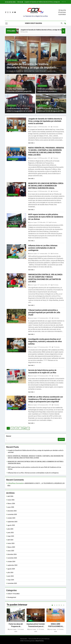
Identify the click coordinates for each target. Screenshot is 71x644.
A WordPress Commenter (15, 483)
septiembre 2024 (12, 565)
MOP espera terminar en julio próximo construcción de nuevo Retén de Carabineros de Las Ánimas (46, 217)
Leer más (31, 143)
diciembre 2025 (12, 511)
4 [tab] (59, 605)
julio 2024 (10, 573)
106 (24, 428)
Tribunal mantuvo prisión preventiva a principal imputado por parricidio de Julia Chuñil (44, 312)
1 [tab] (52, 605)
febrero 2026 (11, 504)
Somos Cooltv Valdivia (33, 23)
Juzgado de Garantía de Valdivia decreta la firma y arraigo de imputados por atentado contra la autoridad (42, 2)
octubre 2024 (11, 562)
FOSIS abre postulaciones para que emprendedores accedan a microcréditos (50, 91)
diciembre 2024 (12, 554)
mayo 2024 (11, 580)
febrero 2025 (11, 547)
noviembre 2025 (12, 514)
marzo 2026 (11, 500)
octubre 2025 (11, 518)
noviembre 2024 (12, 558)
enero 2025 (11, 551)
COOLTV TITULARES (12, 60)
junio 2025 (11, 533)
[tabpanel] (16, 621)
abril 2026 (10, 496)
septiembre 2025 (12, 522)
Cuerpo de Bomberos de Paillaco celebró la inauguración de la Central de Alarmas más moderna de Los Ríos (20, 111)
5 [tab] (61, 605)
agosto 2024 (11, 569)
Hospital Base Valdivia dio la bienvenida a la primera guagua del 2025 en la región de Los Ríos (19, 91)
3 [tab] (57, 605)
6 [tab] (64, 605)
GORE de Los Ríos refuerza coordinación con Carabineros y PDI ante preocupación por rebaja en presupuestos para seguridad (46, 399)
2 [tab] (55, 605)
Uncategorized (11, 86)
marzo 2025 (11, 543)
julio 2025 (10, 529)
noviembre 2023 (12, 583)
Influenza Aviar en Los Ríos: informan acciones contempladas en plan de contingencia (43, 248)
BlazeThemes (40, 641)
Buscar (9, 436)
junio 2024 (11, 576)
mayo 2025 (11, 536)
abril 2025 (10, 540)
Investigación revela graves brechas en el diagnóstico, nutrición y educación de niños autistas (45, 341)
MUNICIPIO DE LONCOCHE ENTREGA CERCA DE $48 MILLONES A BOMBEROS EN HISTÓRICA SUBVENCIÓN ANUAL (46, 186)
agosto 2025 (11, 525)
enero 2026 (11, 507)
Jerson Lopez (33, 127)
